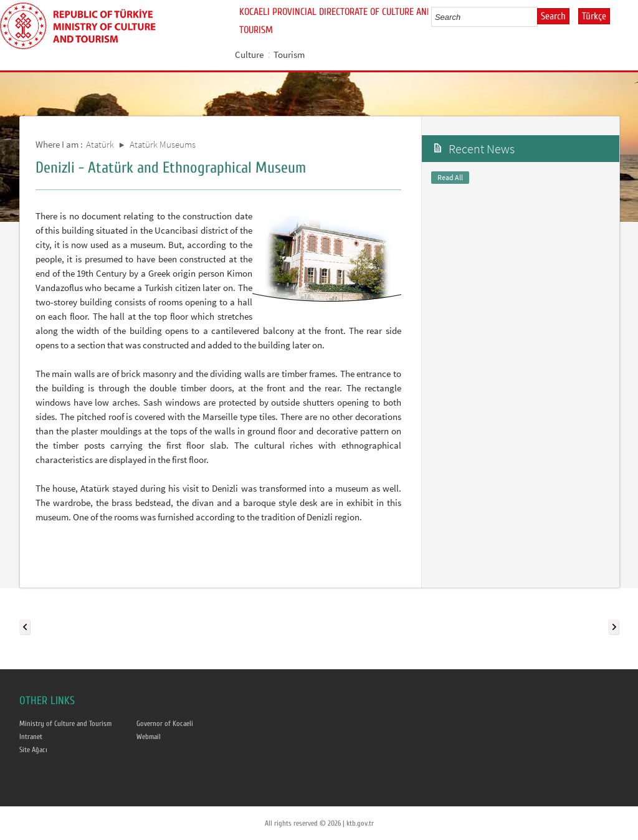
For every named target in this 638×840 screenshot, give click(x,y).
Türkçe (594, 16)
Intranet (31, 737)
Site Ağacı (33, 750)
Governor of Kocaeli (165, 723)
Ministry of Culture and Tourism (65, 723)
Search (553, 16)
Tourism (289, 55)
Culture (249, 55)
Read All (450, 177)
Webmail (149, 737)
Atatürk (100, 144)
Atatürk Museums (163, 144)
